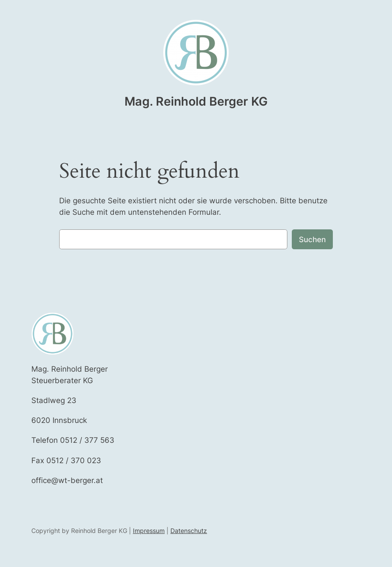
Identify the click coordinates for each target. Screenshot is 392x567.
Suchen (312, 240)
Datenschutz (189, 531)
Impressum (149, 531)
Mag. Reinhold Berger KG (196, 101)
